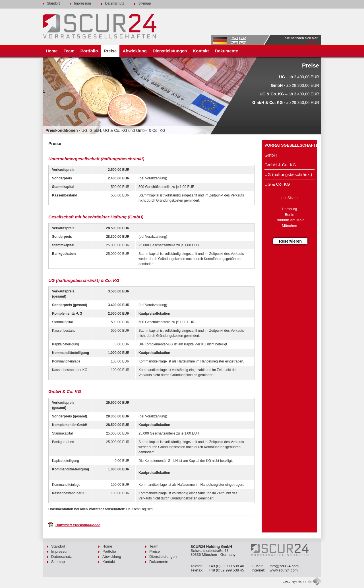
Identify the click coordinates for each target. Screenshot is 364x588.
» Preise (312, 42)
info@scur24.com (284, 566)
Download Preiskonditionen (78, 525)
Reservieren (290, 241)
